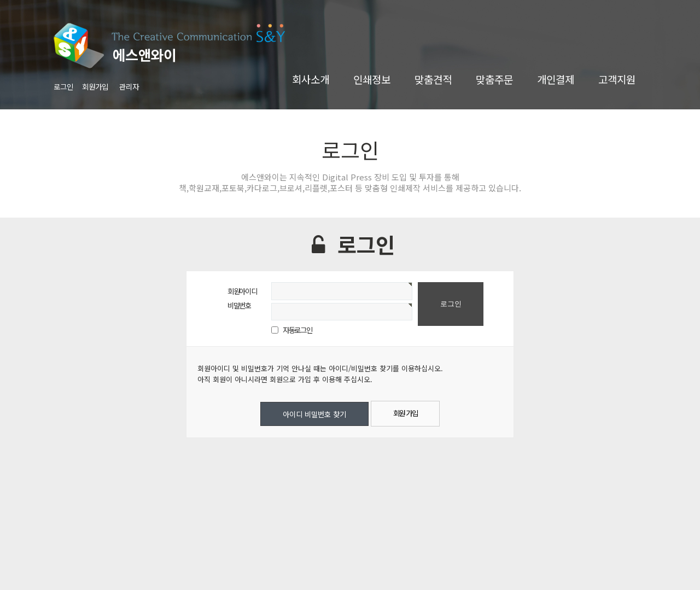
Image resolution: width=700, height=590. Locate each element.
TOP (667, 565)
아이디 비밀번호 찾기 (314, 414)
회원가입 (95, 86)
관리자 (129, 86)
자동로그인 (297, 330)
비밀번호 (239, 305)
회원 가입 (406, 413)
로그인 (63, 86)
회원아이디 (242, 291)
